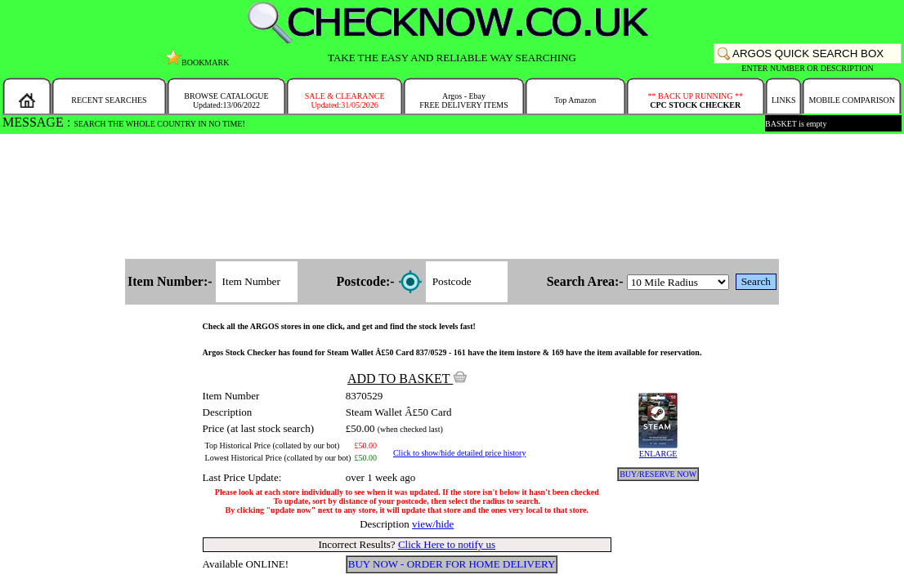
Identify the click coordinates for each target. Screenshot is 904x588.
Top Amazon (575, 100)
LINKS (783, 100)
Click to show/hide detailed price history (459, 453)
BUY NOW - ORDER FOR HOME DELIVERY (452, 564)
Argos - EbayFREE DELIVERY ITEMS (464, 100)
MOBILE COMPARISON (851, 100)
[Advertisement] (452, 198)
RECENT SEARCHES (109, 100)
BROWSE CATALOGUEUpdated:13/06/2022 (226, 100)
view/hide (433, 524)
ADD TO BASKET (407, 379)
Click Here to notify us (447, 544)
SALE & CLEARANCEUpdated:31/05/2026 (345, 100)
